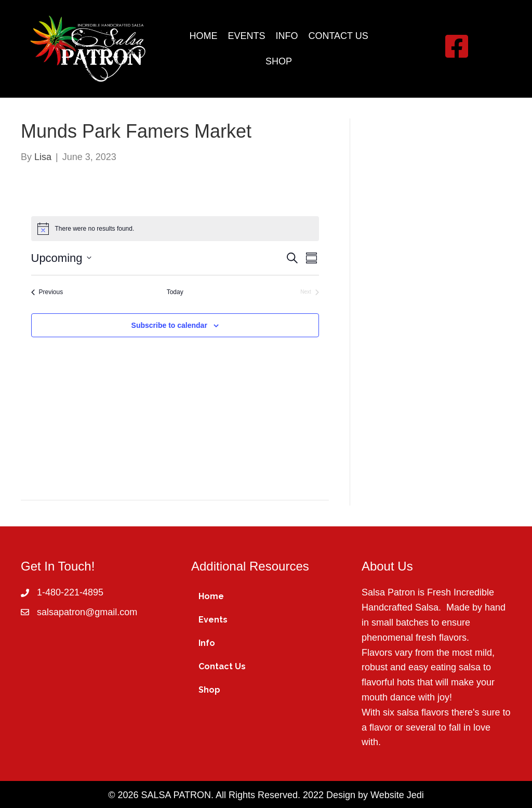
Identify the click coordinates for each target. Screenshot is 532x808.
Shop (209, 690)
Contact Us (222, 666)
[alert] (175, 229)
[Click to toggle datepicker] (61, 258)
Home (211, 596)
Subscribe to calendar (169, 325)
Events (213, 620)
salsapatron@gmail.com (87, 612)
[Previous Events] (47, 292)
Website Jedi (397, 795)
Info (207, 643)
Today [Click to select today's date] (175, 292)
